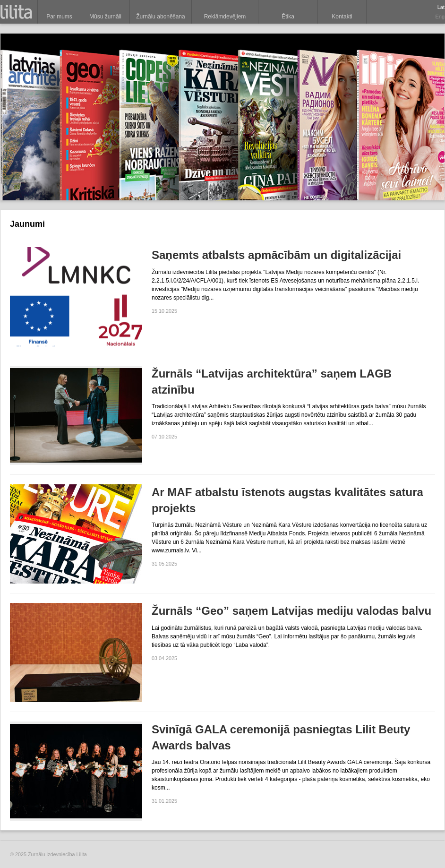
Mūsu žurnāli (105, 17)
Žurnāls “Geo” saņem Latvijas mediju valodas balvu (291, 611)
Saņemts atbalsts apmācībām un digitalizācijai (276, 255)
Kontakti (342, 17)
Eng (440, 17)
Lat (441, 7)
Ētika (288, 17)
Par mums (59, 17)
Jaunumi (27, 224)
